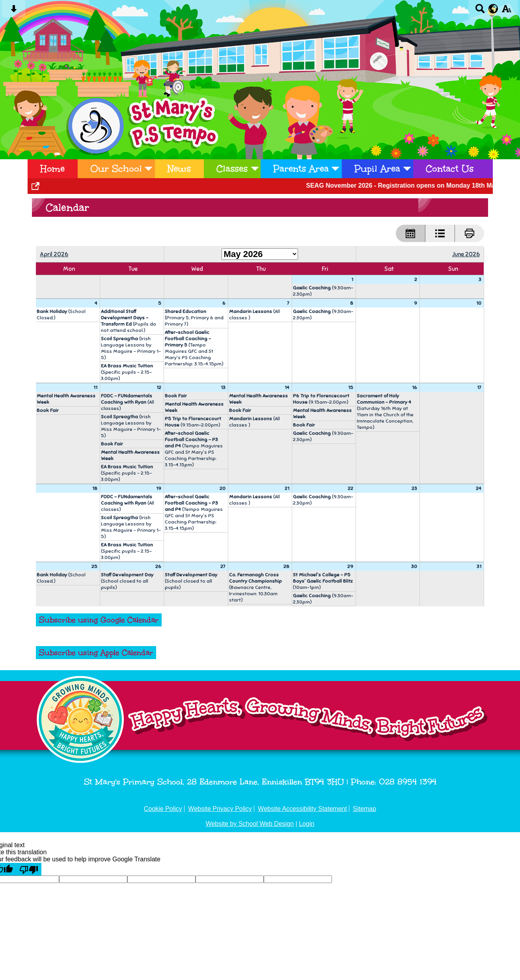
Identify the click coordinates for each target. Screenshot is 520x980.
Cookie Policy (163, 809)
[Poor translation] (29, 869)
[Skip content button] (14, 11)
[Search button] (480, 11)
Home (52, 169)
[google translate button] (493, 9)
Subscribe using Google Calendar (99, 620)
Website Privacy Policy (220, 809)
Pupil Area (377, 169)
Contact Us (450, 169)
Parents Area (301, 169)
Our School (116, 169)
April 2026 (54, 254)
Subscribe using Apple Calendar (96, 653)
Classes (232, 169)
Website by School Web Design (250, 824)
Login (307, 824)
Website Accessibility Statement (302, 809)
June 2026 (466, 254)
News (179, 169)
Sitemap (364, 809)
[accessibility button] (506, 11)
